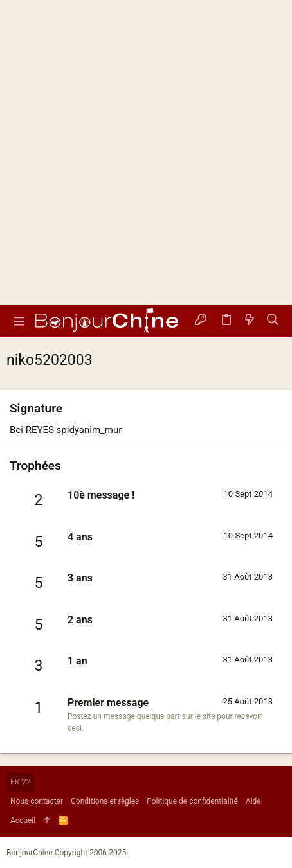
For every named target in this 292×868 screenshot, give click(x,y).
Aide (253, 801)
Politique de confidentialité (192, 801)
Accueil (23, 820)
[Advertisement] (146, 152)
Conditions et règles (105, 801)
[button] (19, 321)
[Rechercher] (273, 321)
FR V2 (20, 782)
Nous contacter (37, 801)
